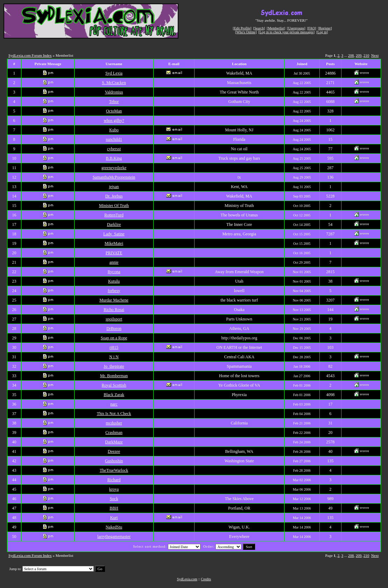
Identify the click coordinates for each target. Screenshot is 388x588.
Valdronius (114, 92)
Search (259, 28)
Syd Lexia (114, 73)
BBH (114, 508)
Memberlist (276, 28)
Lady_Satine (114, 234)
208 (351, 55)
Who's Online (246, 32)
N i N (114, 357)
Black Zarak (114, 395)
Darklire (114, 224)
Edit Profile (242, 28)
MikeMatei (114, 243)
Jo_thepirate (114, 366)
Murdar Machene (114, 300)
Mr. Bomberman (114, 376)
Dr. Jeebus (114, 196)
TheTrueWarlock (114, 470)
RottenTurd (114, 215)
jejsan (114, 187)
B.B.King (114, 158)
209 (359, 55)
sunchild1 (114, 139)
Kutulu (114, 281)
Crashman (114, 433)
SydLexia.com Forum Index (30, 55)
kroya (114, 489)
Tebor (114, 102)
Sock (114, 499)
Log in (322, 32)
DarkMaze (114, 442)
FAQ (312, 28)
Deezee (114, 451)
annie (114, 262)
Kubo (114, 130)
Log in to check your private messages (287, 32)
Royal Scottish (114, 385)
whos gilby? (114, 120)
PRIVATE (114, 253)
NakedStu (114, 527)
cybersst (114, 149)
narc (114, 404)
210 (366, 55)
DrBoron (114, 328)
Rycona (114, 272)
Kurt (114, 518)
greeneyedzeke (114, 168)
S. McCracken (114, 83)
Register (325, 28)
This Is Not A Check (114, 414)
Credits (206, 579)
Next (375, 55)
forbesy (114, 291)
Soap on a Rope (114, 338)
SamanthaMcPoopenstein (114, 177)
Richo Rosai (114, 310)
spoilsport (114, 319)
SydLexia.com (187, 579)
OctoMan (114, 111)
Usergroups (296, 28)
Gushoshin (114, 461)
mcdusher (114, 423)
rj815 (114, 347)
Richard (114, 480)
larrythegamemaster (114, 537)
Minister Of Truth (114, 206)
